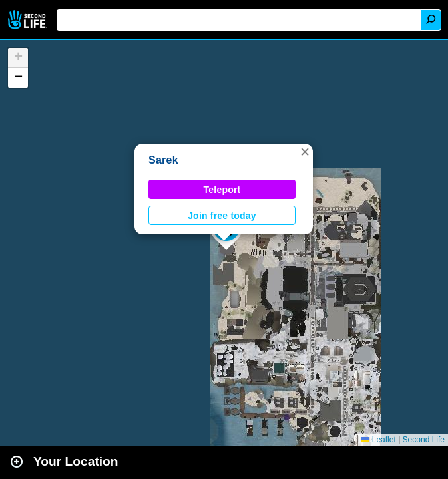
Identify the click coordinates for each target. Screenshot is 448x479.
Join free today (222, 216)
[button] (305, 152)
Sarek (163, 160)
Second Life (28, 20)
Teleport (222, 190)
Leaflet (378, 440)
